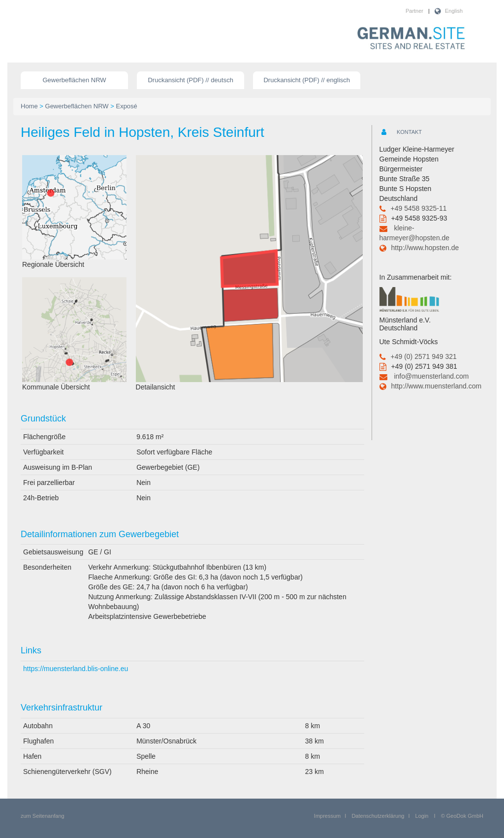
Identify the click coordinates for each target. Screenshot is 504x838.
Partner (414, 11)
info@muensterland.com (431, 376)
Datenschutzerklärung (378, 816)
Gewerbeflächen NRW (75, 80)
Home (29, 106)
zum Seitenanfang (43, 816)
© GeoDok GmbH (462, 816)
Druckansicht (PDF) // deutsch (190, 80)
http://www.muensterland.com (437, 386)
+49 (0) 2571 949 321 (424, 356)
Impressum (327, 816)
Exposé (126, 106)
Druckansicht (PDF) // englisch (307, 80)
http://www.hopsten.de (425, 248)
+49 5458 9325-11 (419, 208)
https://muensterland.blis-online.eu (76, 669)
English (454, 11)
